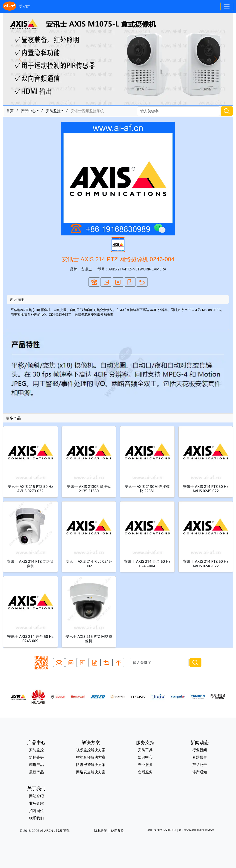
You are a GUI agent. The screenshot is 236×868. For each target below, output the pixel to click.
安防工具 (145, 750)
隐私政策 (101, 831)
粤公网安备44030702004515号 (196, 830)
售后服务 (145, 772)
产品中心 (28, 111)
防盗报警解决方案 (91, 765)
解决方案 (91, 742)
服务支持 (145, 742)
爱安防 (16, 6)
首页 (10, 111)
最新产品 (36, 772)
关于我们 (36, 788)
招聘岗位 (36, 811)
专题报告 (200, 757)
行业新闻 (200, 750)
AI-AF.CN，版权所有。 (56, 831)
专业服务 (145, 765)
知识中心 (145, 757)
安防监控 (53, 111)
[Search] (178, 111)
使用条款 (117, 831)
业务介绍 (36, 803)
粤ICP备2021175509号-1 (162, 830)
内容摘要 (17, 299)
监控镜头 (36, 757)
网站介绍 (36, 796)
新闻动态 (200, 742)
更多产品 (13, 418)
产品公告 (200, 765)
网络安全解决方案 (91, 772)
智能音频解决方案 (91, 757)
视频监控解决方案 (91, 750)
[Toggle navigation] (227, 6)
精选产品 (36, 765)
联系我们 (36, 818)
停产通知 (200, 772)
